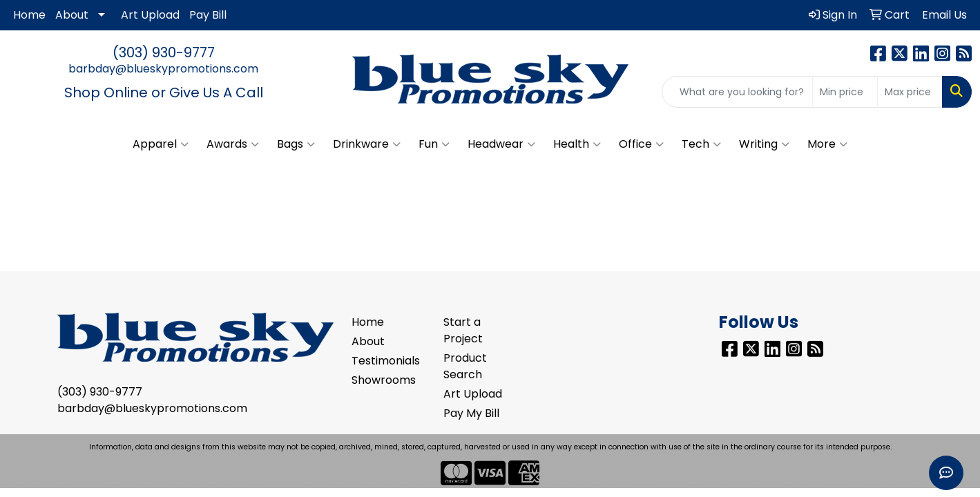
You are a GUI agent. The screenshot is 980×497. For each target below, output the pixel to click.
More (827, 144)
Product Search (465, 366)
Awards (233, 144)
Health (577, 144)
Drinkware (367, 144)
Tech (701, 144)
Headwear (501, 144)
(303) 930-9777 (164, 52)
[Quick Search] (737, 92)
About (72, 15)
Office (641, 144)
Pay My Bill (471, 413)
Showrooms (384, 380)
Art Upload (150, 15)
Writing (764, 144)
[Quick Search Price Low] (845, 92)
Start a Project (463, 330)
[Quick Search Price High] (910, 92)
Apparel (161, 144)
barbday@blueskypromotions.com (163, 69)
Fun (434, 144)
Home (29, 15)
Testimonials (386, 361)
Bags (296, 144)
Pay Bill (208, 15)
